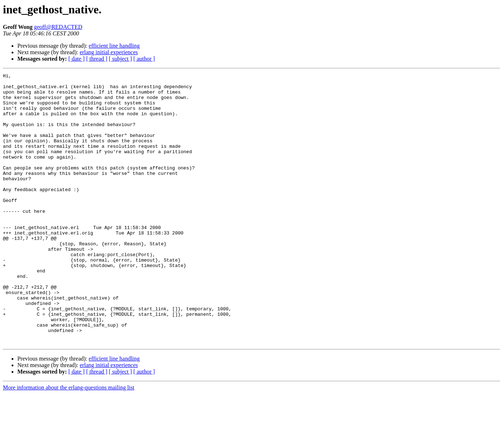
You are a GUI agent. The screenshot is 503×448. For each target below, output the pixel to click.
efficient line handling (114, 46)
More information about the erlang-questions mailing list (69, 442)
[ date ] (76, 59)
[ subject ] (120, 59)
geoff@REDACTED (58, 27)
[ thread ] (97, 59)
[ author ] (144, 59)
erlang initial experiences (109, 52)
